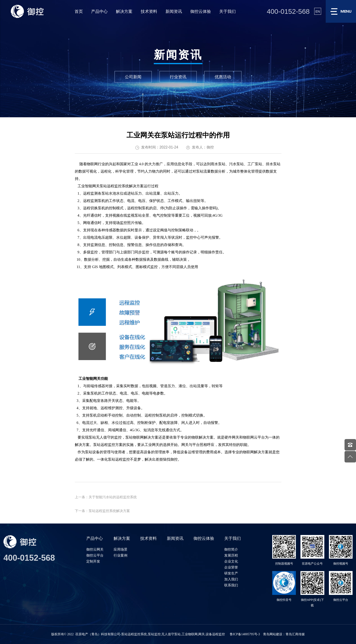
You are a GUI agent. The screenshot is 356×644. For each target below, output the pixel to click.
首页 (79, 11)
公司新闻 (133, 77)
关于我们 (227, 11)
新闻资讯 (174, 11)
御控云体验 (201, 11)
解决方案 (124, 11)
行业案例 (121, 555)
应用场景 (121, 549)
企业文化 (231, 561)
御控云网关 (95, 549)
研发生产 (231, 573)
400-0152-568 (288, 11)
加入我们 (231, 579)
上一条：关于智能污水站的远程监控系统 (106, 497)
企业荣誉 (231, 567)
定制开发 (93, 561)
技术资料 (149, 11)
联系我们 (231, 585)
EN (318, 11)
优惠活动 (223, 77)
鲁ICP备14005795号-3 (245, 634)
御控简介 (231, 549)
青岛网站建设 (273, 634)
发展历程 (231, 555)
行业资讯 (178, 77)
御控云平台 (95, 555)
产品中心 (99, 11)
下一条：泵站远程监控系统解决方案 (102, 511)
